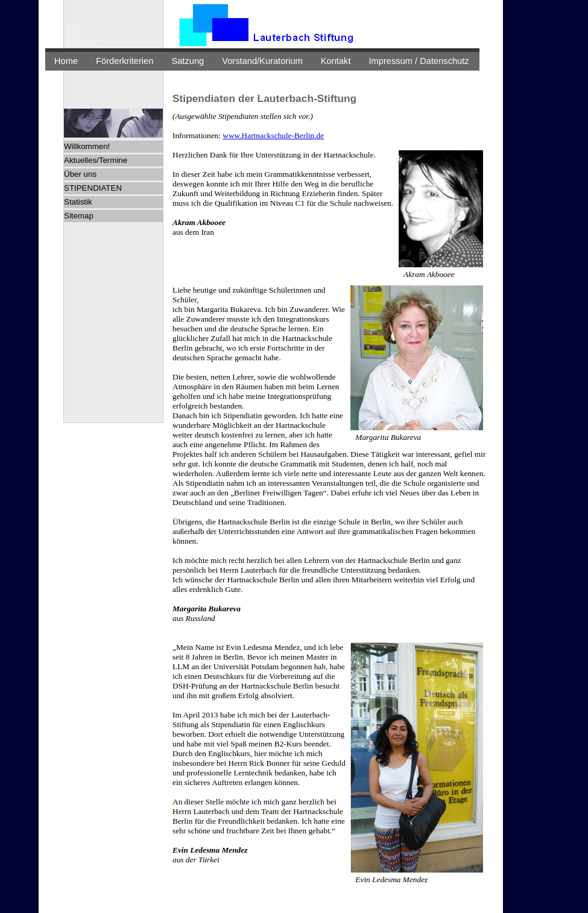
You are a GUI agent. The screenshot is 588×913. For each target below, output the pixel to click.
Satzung (188, 61)
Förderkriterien (125, 61)
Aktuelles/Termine (96, 160)
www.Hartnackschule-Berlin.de (273, 135)
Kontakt (336, 61)
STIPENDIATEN (93, 188)
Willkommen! (87, 146)
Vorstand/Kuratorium (262, 61)
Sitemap (79, 216)
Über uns (80, 174)
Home (66, 61)
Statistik (78, 202)
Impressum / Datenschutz (419, 61)
